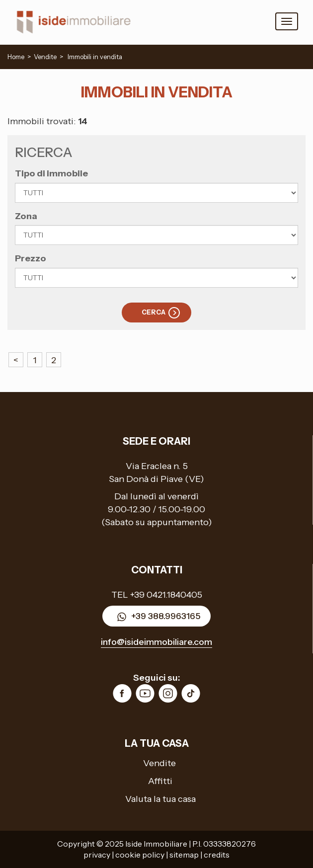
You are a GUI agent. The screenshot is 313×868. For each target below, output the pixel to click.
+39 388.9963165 (156, 617)
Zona (26, 216)
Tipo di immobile (51, 173)
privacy (97, 855)
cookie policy (140, 855)
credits (217, 855)
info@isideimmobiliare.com (156, 642)
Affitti (160, 781)
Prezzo (31, 258)
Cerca (154, 312)
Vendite (159, 763)
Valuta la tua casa (160, 799)
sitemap (184, 855)
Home (16, 57)
